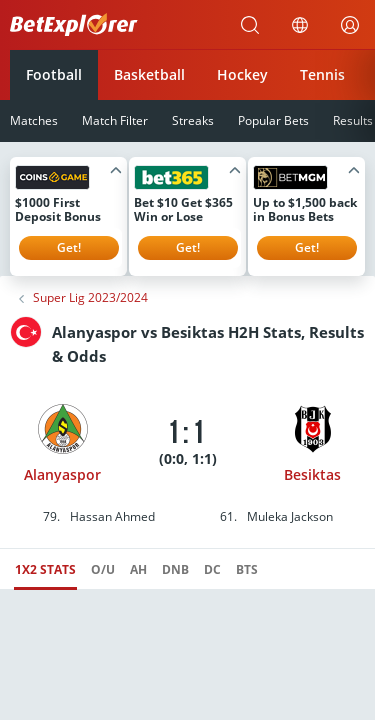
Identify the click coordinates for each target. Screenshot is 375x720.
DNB (175, 569)
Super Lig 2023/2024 (90, 298)
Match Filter (115, 120)
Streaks (193, 120)
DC (212, 569)
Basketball (149, 74)
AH (138, 569)
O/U (103, 569)
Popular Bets (273, 120)
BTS (247, 569)
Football (54, 74)
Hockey (242, 74)
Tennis (322, 74)
